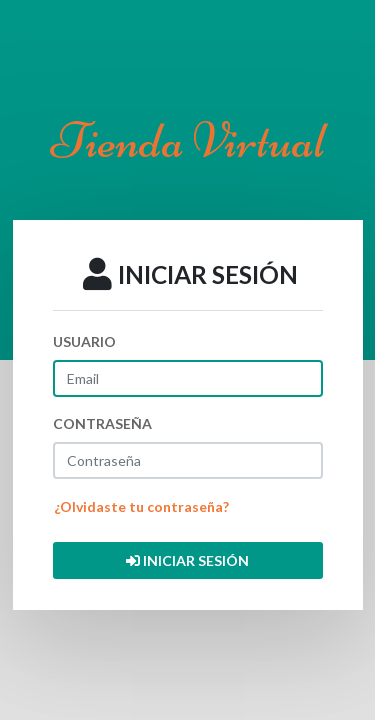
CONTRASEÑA (102, 423)
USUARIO (84, 341)
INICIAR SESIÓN (187, 560)
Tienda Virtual (188, 140)
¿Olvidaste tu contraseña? (141, 506)
